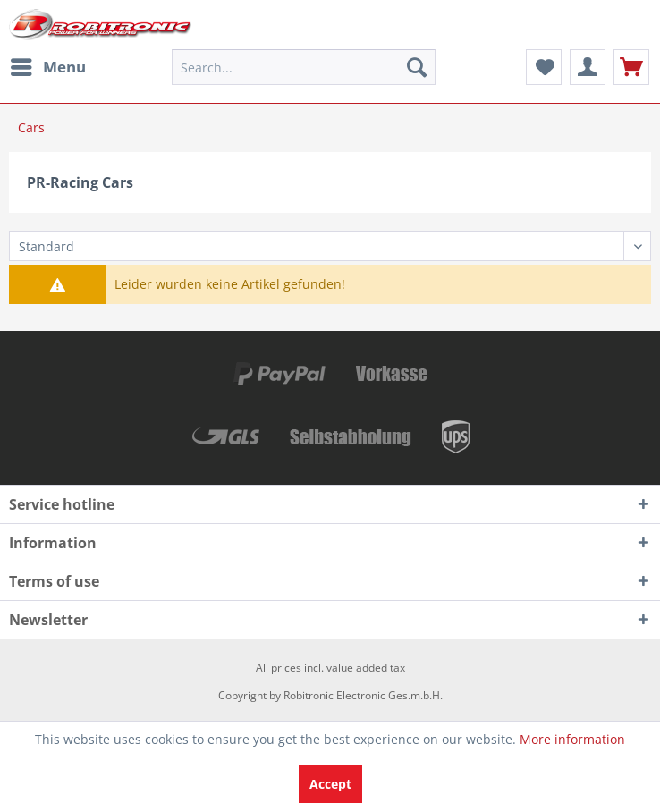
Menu (48, 65)
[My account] (588, 67)
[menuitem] (47, 67)
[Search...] (304, 67)
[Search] (417, 67)
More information (572, 739)
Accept (330, 784)
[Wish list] (544, 67)
